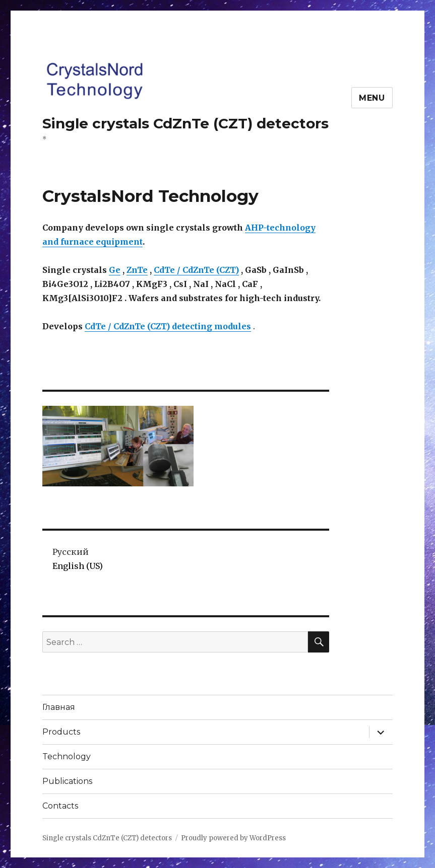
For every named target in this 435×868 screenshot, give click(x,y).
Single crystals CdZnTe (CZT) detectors (185, 123)
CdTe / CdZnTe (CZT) (196, 270)
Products (61, 732)
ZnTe (137, 270)
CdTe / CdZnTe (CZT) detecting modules (168, 326)
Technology (67, 756)
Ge (115, 270)
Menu (372, 98)
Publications (67, 781)
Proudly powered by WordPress (233, 838)
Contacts (60, 806)
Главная (59, 707)
